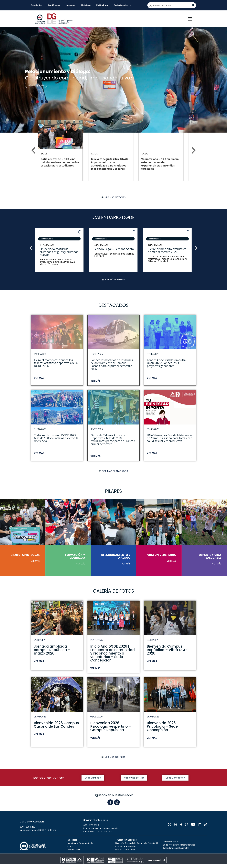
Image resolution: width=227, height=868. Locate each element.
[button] (33, 102)
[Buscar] (193, 5)
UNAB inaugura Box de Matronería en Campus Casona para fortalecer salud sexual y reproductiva (169, 438)
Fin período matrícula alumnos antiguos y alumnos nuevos (113, 252)
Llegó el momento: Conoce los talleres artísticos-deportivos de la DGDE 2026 (56, 363)
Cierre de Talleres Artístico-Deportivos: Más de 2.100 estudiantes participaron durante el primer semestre (113, 440)
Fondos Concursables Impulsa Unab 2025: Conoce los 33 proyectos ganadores (166, 363)
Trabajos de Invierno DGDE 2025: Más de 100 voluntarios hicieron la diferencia (56, 438)
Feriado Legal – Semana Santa (168, 249)
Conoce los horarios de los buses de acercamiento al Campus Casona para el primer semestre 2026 (112, 364)
